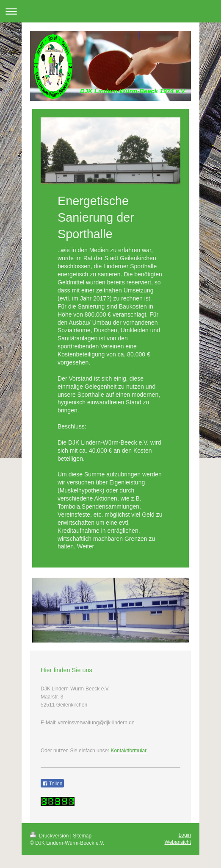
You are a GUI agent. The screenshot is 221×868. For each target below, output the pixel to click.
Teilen (52, 784)
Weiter (86, 546)
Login (185, 835)
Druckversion (50, 836)
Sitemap (82, 836)
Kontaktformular (128, 751)
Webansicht (178, 842)
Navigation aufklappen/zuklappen (110, 11)
